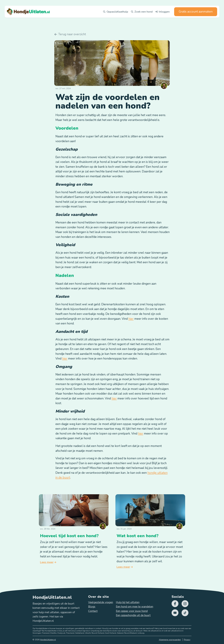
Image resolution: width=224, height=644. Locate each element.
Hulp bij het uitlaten (128, 602)
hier (131, 319)
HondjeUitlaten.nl (48, 640)
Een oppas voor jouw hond (132, 611)
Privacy (187, 640)
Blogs (92, 607)
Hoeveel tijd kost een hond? (69, 536)
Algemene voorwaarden (170, 640)
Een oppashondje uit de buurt (133, 615)
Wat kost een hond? (138, 536)
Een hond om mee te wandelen (134, 607)
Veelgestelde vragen (101, 602)
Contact (93, 611)
